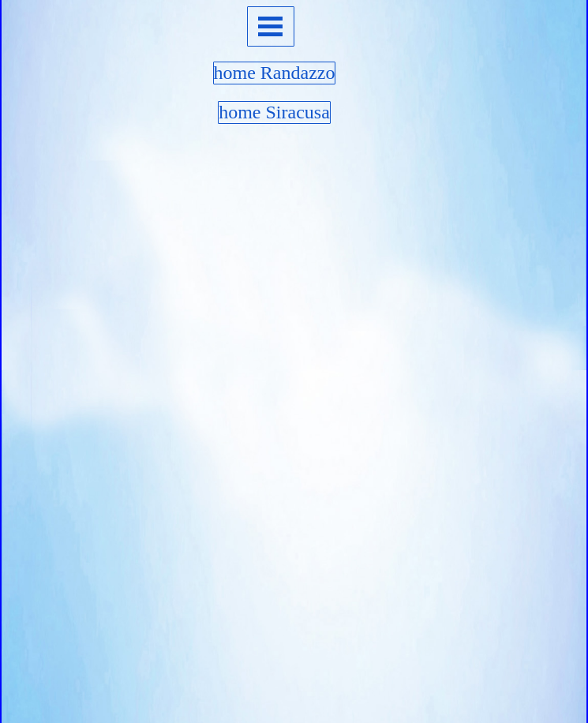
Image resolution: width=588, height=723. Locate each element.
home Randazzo (275, 73)
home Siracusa (274, 112)
